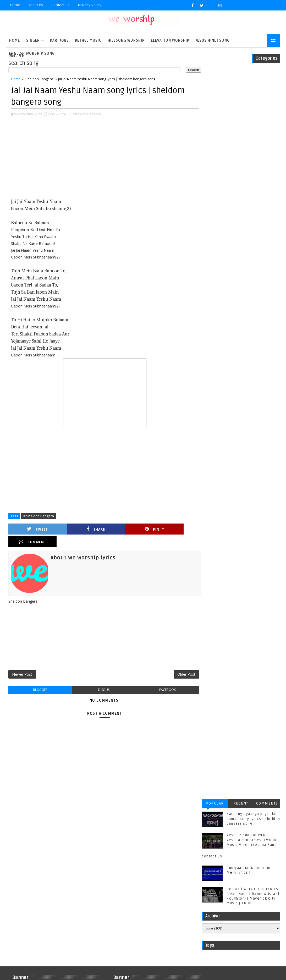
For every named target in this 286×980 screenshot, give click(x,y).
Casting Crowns (30, 848)
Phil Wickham (27, 882)
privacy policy (90, 5)
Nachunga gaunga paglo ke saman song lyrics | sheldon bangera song (253, 93)
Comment (172, 529)
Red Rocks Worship (63, 882)
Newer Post (22, 662)
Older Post (181, 662)
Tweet (32, 529)
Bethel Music (88, 40)
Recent (241, 78)
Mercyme (54, 874)
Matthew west (27, 874)
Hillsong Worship (126, 40)
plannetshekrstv (31, 925)
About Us (36, 5)
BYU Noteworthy (30, 839)
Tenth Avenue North (33, 899)
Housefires (63, 856)
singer (33, 40)
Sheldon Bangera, (87, 114)
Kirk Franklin (51, 865)
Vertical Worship (67, 908)
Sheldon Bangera (39, 79)
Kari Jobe (59, 40)
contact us (212, 131)
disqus (101, 678)
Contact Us (60, 5)
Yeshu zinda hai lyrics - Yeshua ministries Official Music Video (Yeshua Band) (252, 114)
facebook (163, 678)
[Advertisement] (102, 161)
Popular (215, 78)
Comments (267, 78)
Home (15, 5)
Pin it (125, 529)
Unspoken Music (30, 908)
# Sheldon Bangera (39, 516)
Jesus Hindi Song (213, 40)
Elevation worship (170, 40)
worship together (31, 934)
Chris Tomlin (63, 848)
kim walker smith (68, 917)
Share (79, 529)
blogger (39, 678)
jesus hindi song (31, 917)
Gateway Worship (31, 856)
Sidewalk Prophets (32, 891)
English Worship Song (32, 54)
